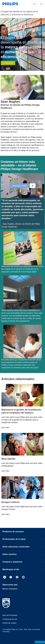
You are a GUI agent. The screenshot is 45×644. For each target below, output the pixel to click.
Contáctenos (8, 63)
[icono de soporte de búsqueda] (34, 4)
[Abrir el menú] (41, 4)
